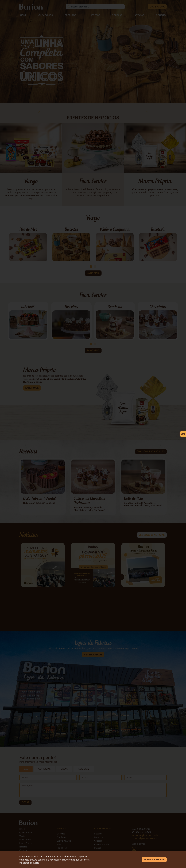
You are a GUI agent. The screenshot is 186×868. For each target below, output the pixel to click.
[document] (93, 434)
